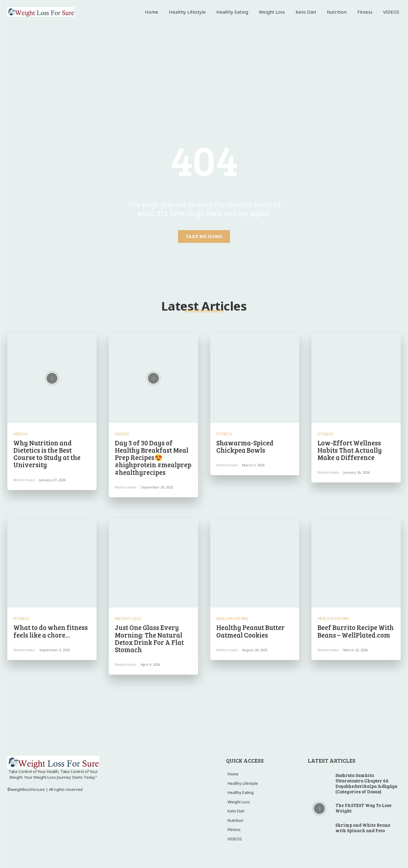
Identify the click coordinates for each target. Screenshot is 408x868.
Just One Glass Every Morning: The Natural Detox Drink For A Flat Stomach (149, 638)
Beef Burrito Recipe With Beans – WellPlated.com (356, 631)
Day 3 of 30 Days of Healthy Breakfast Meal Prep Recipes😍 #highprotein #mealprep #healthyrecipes (153, 457)
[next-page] (210, 697)
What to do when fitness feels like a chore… (51, 631)
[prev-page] (198, 697)
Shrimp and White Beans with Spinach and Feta (363, 828)
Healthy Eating (232, 619)
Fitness (224, 434)
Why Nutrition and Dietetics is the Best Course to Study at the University (47, 454)
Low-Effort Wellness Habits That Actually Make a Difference (350, 450)
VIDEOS (21, 434)
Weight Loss (128, 619)
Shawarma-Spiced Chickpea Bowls (245, 446)
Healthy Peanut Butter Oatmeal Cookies (250, 631)
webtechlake (24, 480)
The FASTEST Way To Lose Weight (363, 808)
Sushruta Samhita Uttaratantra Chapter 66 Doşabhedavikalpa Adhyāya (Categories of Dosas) (366, 783)
